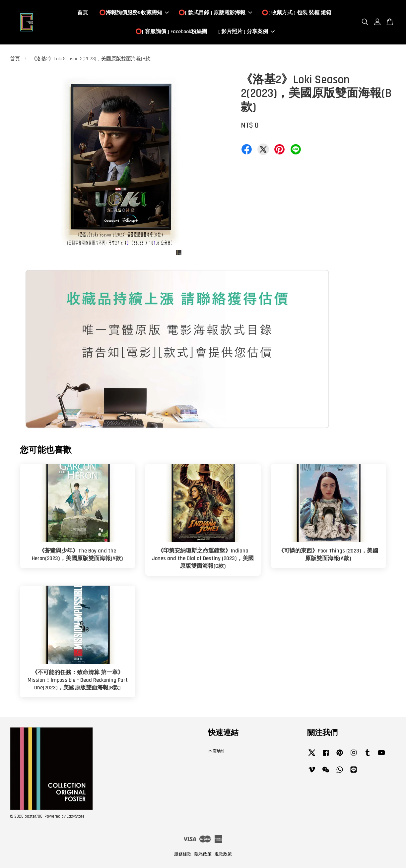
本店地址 (217, 751)
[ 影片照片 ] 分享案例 (246, 32)
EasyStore (76, 816)
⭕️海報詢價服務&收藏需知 (134, 13)
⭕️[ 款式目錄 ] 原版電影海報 (215, 13)
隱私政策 (203, 854)
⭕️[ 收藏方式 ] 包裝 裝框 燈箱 (297, 13)
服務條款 (183, 854)
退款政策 (223, 854)
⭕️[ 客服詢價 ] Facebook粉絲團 (171, 32)
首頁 (83, 13)
